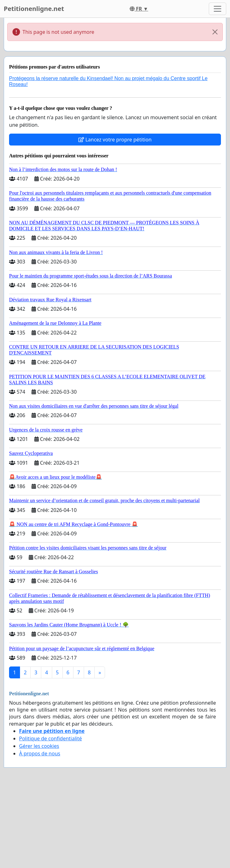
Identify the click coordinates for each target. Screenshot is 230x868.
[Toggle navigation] (217, 9)
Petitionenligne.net (34, 9)
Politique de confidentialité (50, 738)
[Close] (215, 32)
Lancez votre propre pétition (115, 140)
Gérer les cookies (39, 746)
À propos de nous (40, 753)
